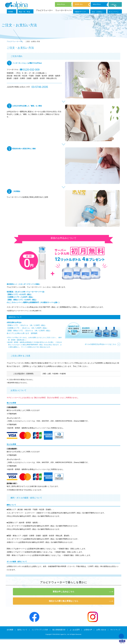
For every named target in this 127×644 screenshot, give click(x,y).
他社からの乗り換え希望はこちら (64, 601)
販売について (22, 630)
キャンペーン (116, 10)
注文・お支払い (102, 10)
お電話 (112, 5)
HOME (20, 10)
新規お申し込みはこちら (64, 592)
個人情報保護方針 (59, 630)
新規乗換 (72, 5)
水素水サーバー (86, 10)
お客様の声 (88, 630)
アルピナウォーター (49, 10)
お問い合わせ (101, 630)
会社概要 (10, 630)
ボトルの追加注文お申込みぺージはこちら (100, 344)
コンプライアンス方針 (40, 630)
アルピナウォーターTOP (15, 41)
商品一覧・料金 (32, 10)
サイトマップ (115, 630)
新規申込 (51, 5)
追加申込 (93, 5)
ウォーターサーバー (69, 10)
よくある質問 (75, 630)
